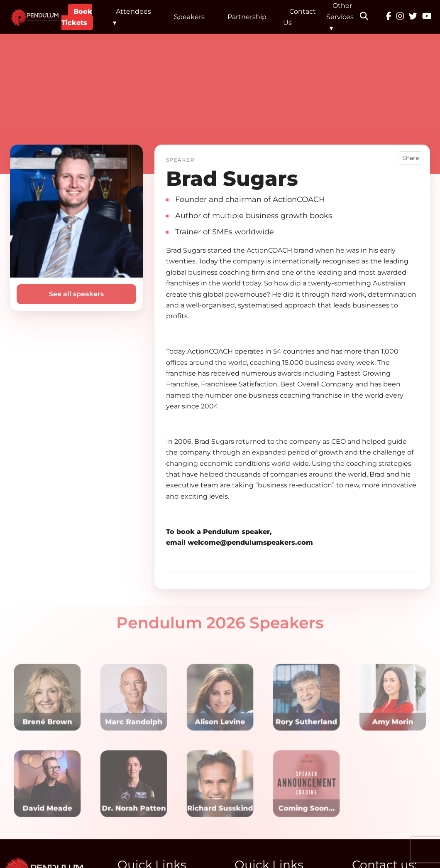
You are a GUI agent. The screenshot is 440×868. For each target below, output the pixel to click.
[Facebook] (389, 17)
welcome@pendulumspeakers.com (250, 542)
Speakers (189, 17)
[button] (369, 17)
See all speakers (76, 294)
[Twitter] (413, 17)
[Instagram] (400, 17)
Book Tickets (77, 17)
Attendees (133, 11)
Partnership (247, 17)
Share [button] (411, 158)
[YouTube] (427, 17)
